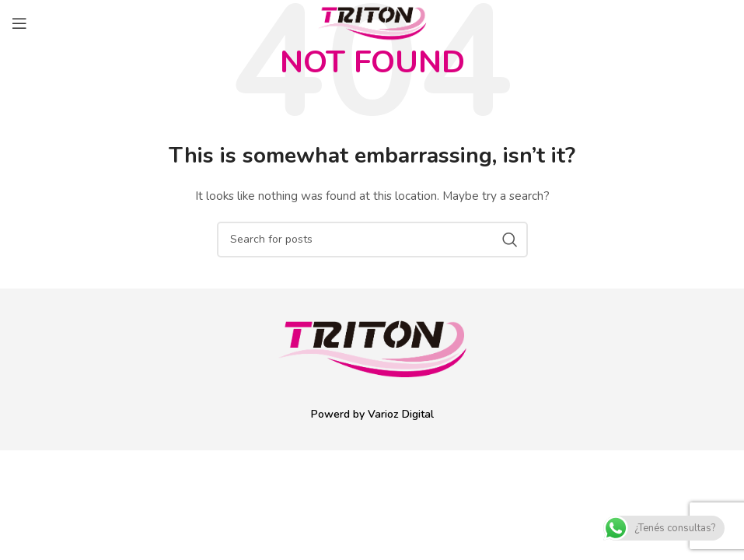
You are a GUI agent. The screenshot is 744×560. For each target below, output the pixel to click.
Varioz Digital (401, 414)
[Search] (372, 240)
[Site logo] (372, 22)
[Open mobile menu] (19, 23)
